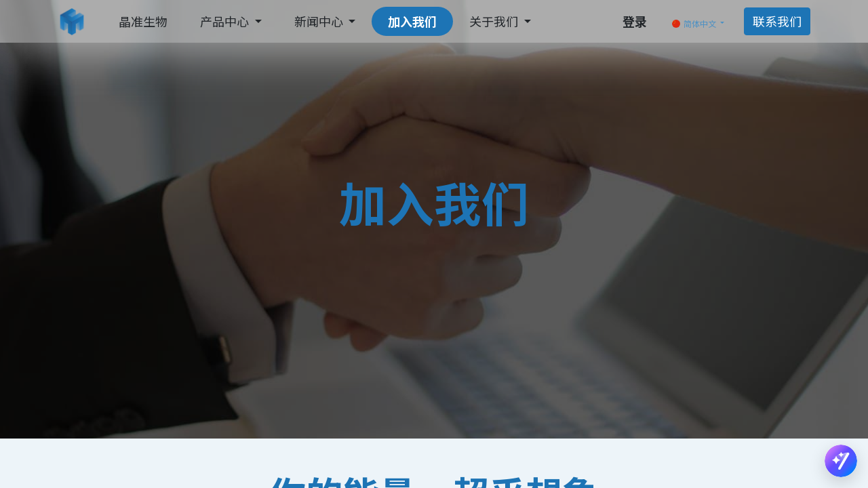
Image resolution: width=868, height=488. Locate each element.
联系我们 (777, 21)
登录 (635, 21)
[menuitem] (143, 21)
